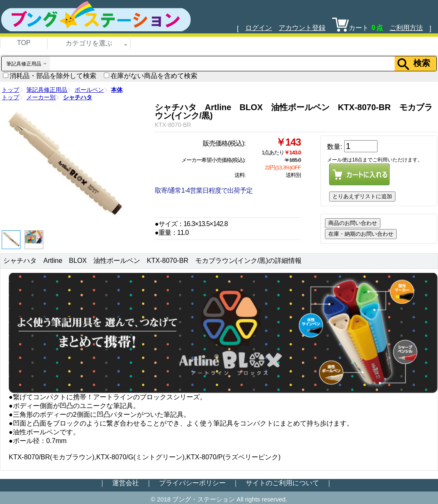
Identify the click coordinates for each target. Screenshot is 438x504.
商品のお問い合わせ (353, 223)
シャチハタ (78, 97)
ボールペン (89, 90)
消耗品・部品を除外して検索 (50, 76)
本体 (117, 90)
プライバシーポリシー (192, 483)
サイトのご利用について (282, 483)
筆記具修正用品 (47, 90)
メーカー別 (41, 97)
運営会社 (126, 483)
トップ (10, 90)
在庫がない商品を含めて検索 (151, 76)
